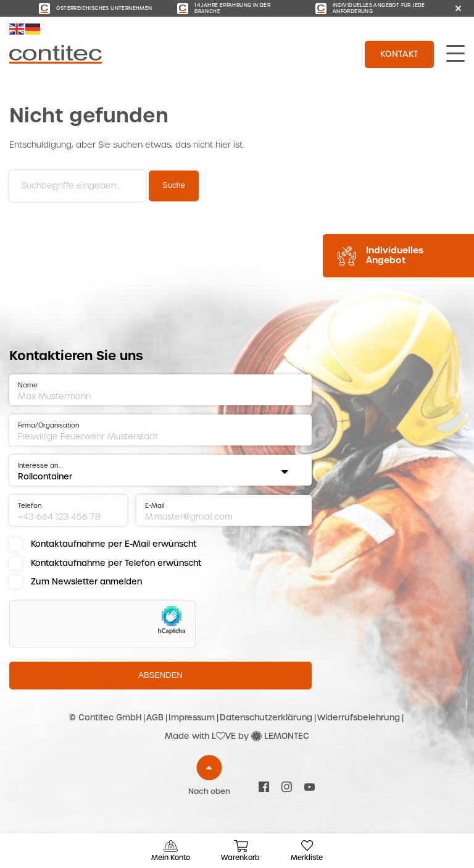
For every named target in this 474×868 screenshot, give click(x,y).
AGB (155, 718)
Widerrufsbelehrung (359, 718)
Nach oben (209, 791)
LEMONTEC (287, 736)
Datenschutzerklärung (266, 718)
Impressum (192, 718)
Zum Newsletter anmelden (86, 582)
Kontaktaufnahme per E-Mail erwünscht (114, 544)
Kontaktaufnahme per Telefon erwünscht (116, 563)
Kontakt (399, 54)
